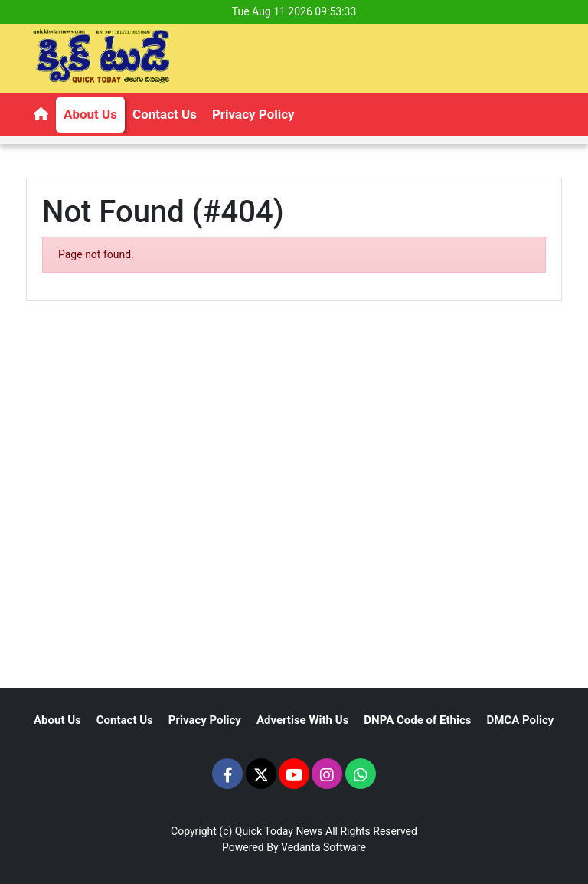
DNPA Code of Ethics (417, 720)
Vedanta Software (323, 847)
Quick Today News (279, 831)
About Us (90, 114)
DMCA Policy (520, 720)
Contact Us (165, 114)
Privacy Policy (253, 114)
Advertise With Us (302, 720)
